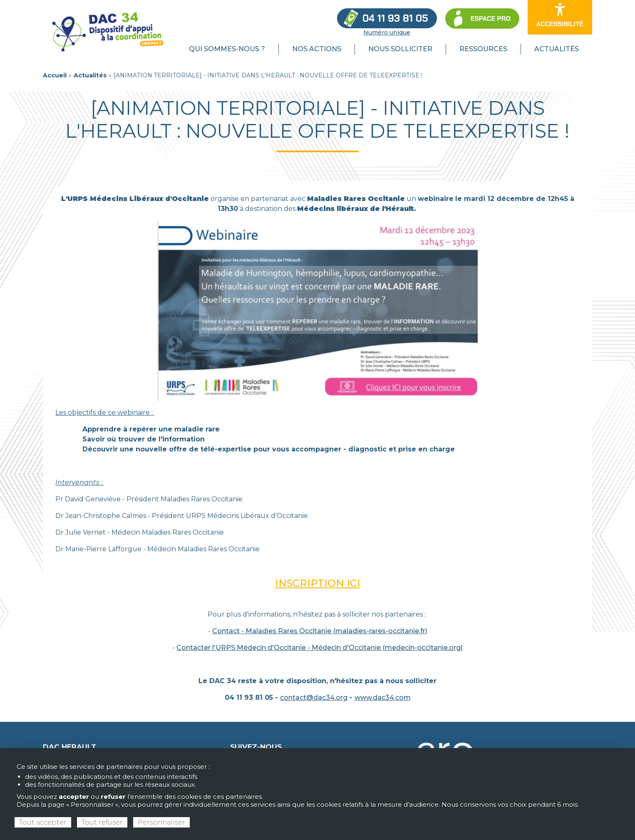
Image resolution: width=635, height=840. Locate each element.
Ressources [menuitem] (483, 49)
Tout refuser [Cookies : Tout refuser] (102, 822)
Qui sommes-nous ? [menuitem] (227, 49)
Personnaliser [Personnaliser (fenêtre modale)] (161, 822)
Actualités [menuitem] (557, 49)
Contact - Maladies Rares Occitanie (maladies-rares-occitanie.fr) (320, 631)
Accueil (55, 75)
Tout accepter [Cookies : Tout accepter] (43, 822)
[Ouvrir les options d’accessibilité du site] (560, 17)
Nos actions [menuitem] (317, 49)
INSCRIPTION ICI (318, 583)
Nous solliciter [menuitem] (400, 49)
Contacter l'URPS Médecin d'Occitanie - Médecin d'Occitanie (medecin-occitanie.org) (320, 648)
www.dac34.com (383, 698)
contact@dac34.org (314, 698)
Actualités (90, 75)
